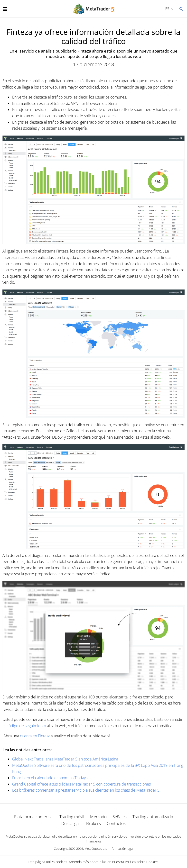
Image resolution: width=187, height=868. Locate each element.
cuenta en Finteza (35, 736)
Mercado (98, 817)
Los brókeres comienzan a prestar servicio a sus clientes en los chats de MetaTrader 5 (86, 790)
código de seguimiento (26, 726)
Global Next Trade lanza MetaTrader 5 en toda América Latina (65, 759)
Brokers (93, 823)
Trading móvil (72, 817)
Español (167, 9)
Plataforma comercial (34, 817)
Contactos (116, 823)
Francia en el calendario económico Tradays (50, 778)
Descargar (71, 823)
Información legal (121, 849)
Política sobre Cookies (142, 862)
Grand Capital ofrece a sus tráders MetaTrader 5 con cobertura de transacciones (81, 784)
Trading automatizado (153, 817)
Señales (120, 817)
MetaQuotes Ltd (96, 849)
